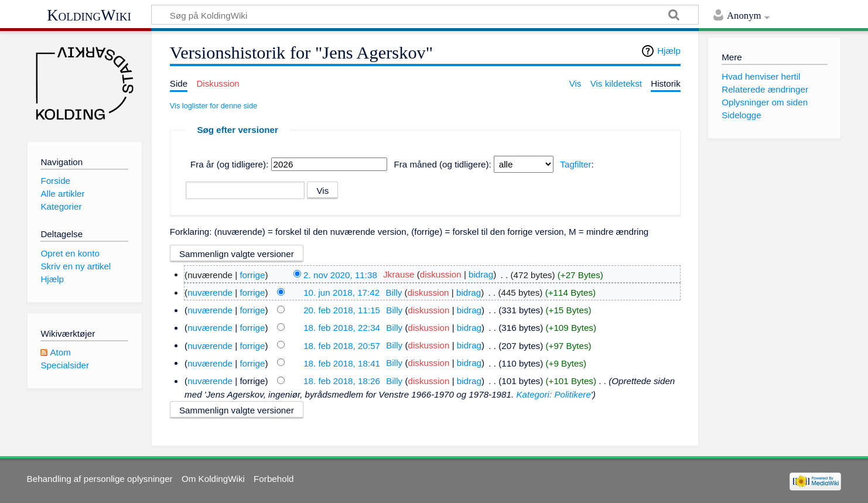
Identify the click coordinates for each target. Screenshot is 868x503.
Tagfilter (575, 164)
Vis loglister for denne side (213, 106)
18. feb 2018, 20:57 (342, 345)
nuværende (210, 292)
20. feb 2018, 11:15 (342, 310)
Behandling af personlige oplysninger (100, 479)
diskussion (441, 274)
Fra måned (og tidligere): (442, 164)
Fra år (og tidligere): (229, 164)
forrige (252, 274)
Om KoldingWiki (213, 479)
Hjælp (669, 51)
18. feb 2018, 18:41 (342, 363)
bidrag (481, 274)
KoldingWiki (89, 15)
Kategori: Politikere (553, 394)
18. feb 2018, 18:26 (342, 381)
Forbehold (274, 479)
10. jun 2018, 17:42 (341, 292)
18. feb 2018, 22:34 (342, 328)
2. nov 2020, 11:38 (340, 274)
